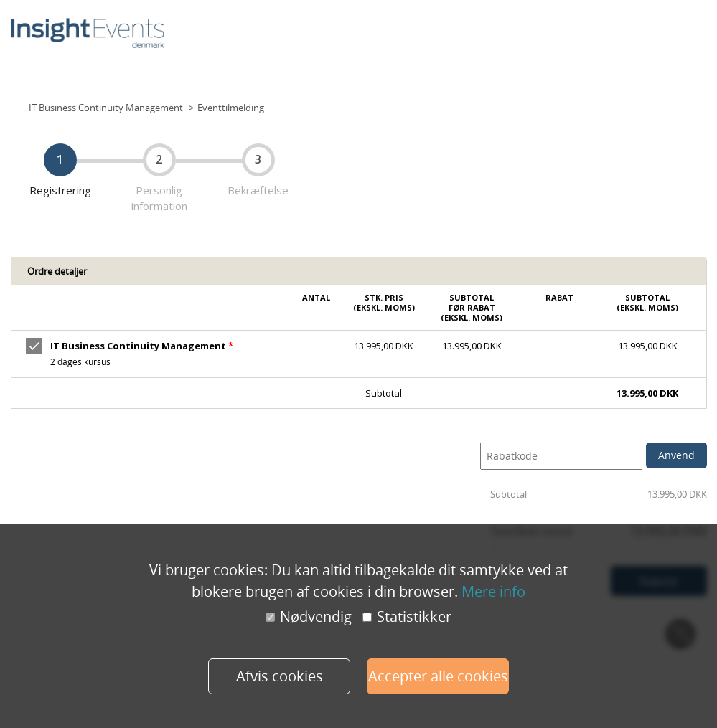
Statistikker (407, 617)
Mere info (493, 591)
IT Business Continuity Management (106, 108)
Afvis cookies (280, 676)
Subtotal (509, 494)
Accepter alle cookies (438, 676)
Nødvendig (309, 617)
